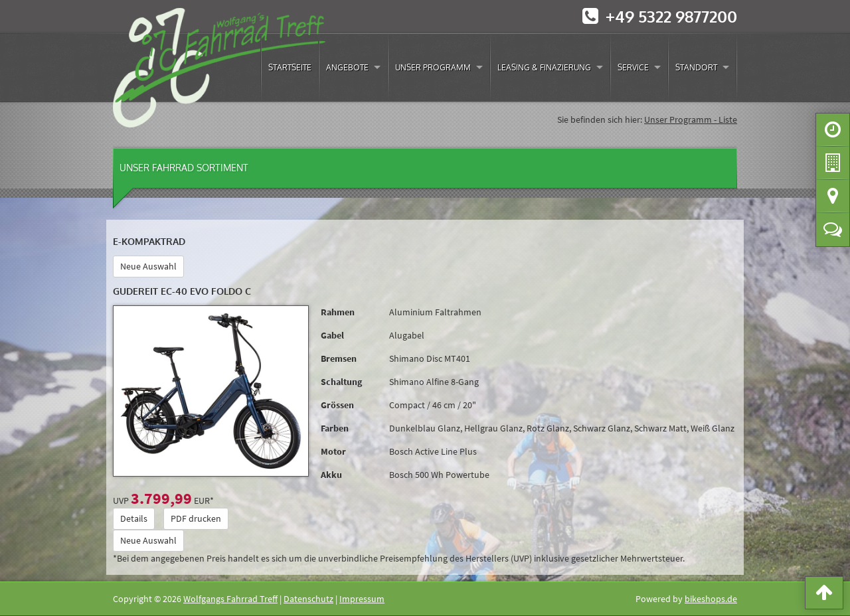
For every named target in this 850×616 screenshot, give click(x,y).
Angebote (347, 67)
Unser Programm (433, 67)
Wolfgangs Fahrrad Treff (230, 599)
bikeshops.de (711, 599)
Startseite (290, 67)
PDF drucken (196, 518)
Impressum (362, 599)
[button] (824, 595)
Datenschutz (308, 599)
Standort (696, 67)
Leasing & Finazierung (544, 67)
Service (633, 67)
